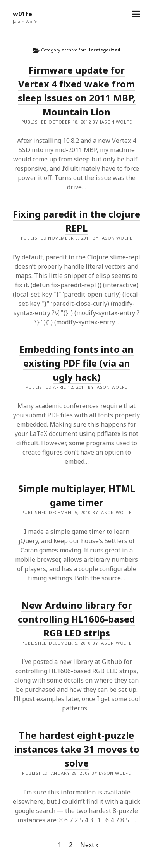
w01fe (22, 14)
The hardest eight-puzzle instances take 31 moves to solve (77, 749)
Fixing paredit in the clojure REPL (76, 221)
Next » (89, 845)
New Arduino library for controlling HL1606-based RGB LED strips (76, 619)
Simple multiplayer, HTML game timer (77, 495)
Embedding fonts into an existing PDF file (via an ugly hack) (76, 363)
